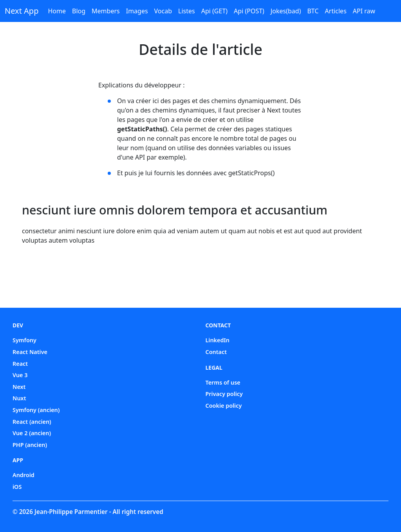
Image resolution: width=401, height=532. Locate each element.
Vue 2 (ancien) (32, 433)
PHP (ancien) (30, 445)
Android (23, 475)
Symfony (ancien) (36, 410)
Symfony (24, 340)
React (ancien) (32, 422)
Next (19, 387)
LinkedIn (218, 340)
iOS (17, 487)
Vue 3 (20, 375)
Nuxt (19, 398)
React (20, 364)
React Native (30, 352)
